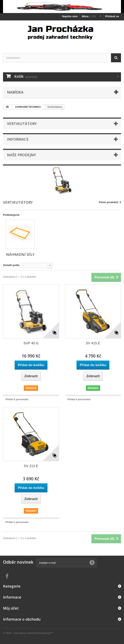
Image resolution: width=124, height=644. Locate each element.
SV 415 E (93, 343)
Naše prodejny (21, 155)
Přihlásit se (112, 16)
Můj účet (11, 608)
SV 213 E (31, 466)
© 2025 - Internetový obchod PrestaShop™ (28, 633)
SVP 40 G (31, 343)
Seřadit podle (11, 265)
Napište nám (70, 16)
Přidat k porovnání (17, 399)
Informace (18, 139)
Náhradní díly (20, 254)
